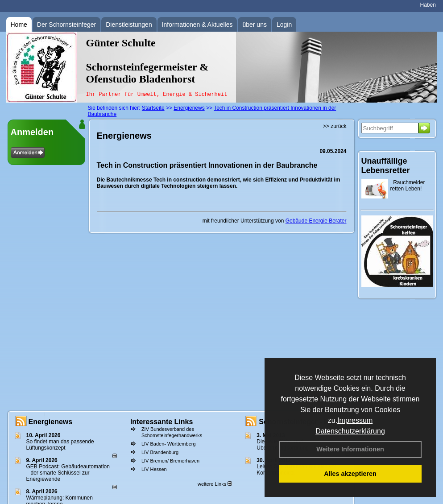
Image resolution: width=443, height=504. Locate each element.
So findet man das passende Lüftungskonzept (60, 445)
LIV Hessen (154, 469)
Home (19, 25)
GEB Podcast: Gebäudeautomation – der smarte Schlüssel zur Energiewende (68, 473)
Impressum (355, 420)
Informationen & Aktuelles (197, 25)
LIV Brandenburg (160, 452)
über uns (254, 25)
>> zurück (335, 126)
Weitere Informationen (350, 449)
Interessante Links (162, 422)
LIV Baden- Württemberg (169, 444)
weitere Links (215, 484)
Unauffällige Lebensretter (386, 166)
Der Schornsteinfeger (66, 25)
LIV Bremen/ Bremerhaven (170, 461)
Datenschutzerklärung (350, 431)
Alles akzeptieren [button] (350, 474)
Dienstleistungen (129, 25)
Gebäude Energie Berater (316, 221)
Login (284, 25)
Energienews (51, 422)
